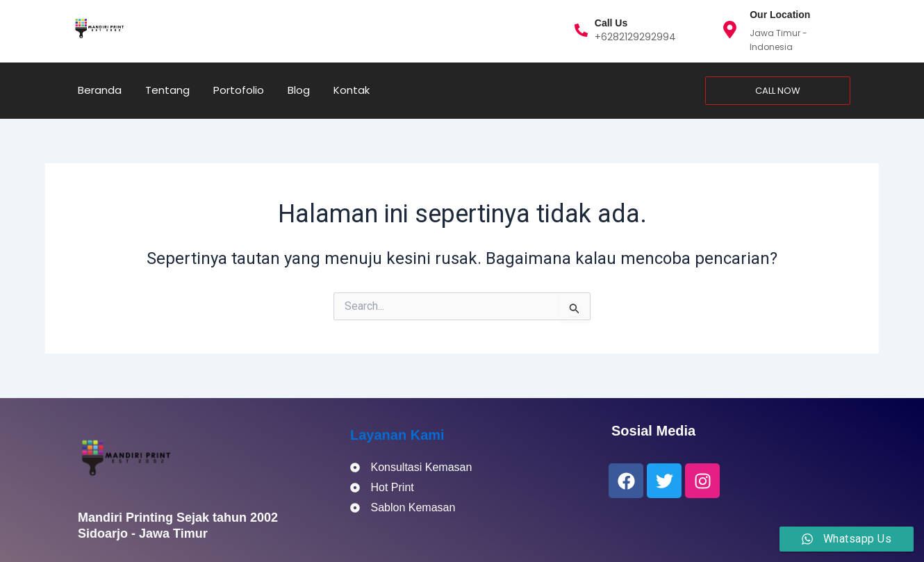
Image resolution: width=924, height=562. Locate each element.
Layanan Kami (397, 435)
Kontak (352, 90)
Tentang (167, 90)
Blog (299, 90)
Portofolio (239, 90)
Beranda (100, 90)
